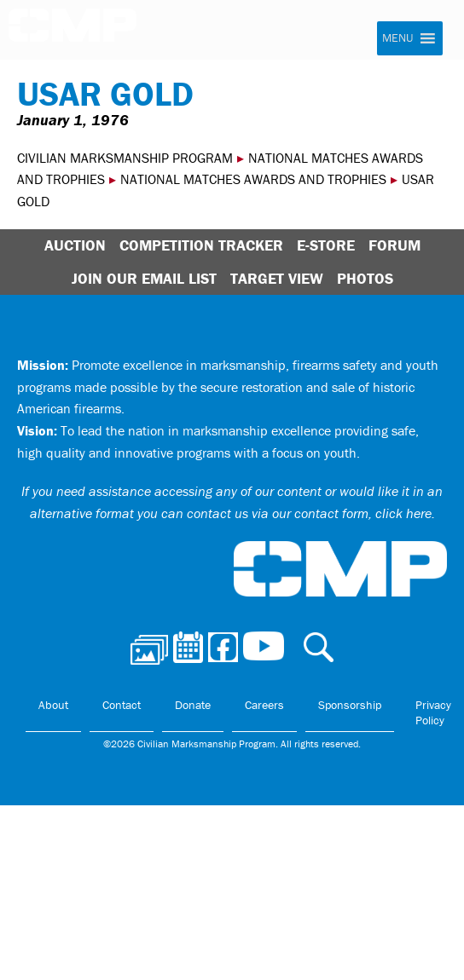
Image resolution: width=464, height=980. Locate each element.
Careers (264, 705)
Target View (277, 278)
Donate (193, 705)
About (53, 705)
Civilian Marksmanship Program (72, 31)
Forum (394, 245)
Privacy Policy (433, 712)
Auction (75, 245)
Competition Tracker (201, 245)
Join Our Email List (144, 278)
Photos (365, 278)
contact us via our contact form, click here (309, 513)
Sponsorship (350, 705)
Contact (122, 705)
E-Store (326, 245)
